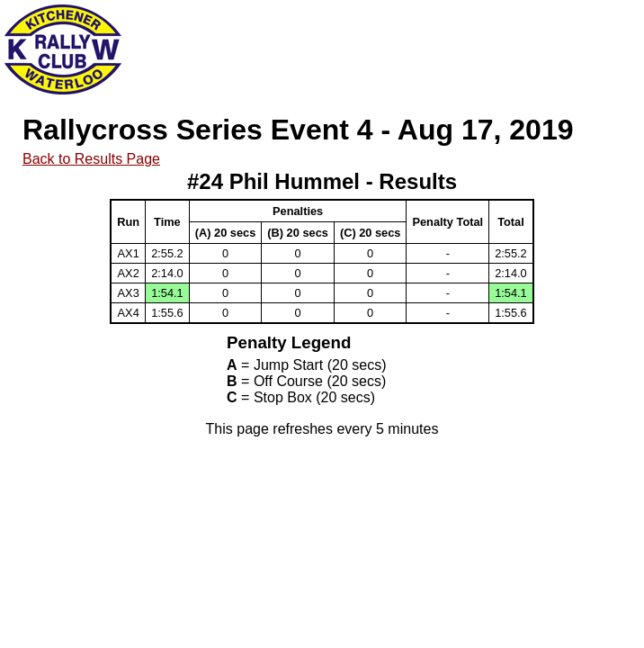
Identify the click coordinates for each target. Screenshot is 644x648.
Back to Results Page (91, 159)
